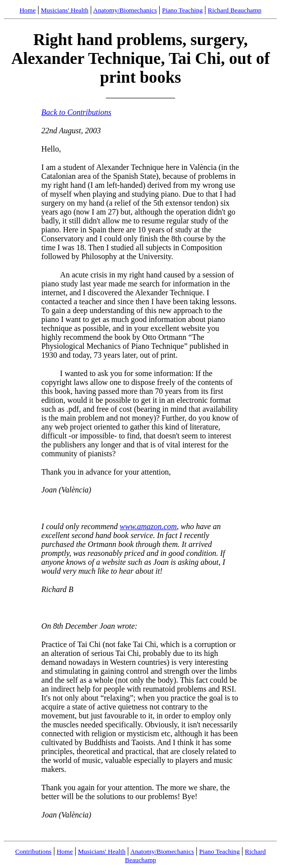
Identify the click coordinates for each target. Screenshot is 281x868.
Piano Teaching (183, 10)
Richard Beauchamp (234, 10)
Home (27, 10)
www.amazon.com (148, 526)
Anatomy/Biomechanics (125, 10)
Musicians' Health (65, 10)
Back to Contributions (76, 112)
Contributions (33, 851)
